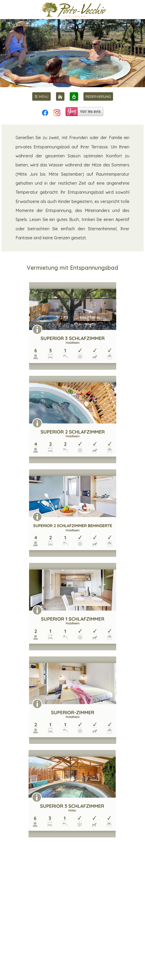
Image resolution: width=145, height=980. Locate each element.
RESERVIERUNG (98, 96)
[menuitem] (41, 96)
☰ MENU (41, 96)
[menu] (41, 96)
